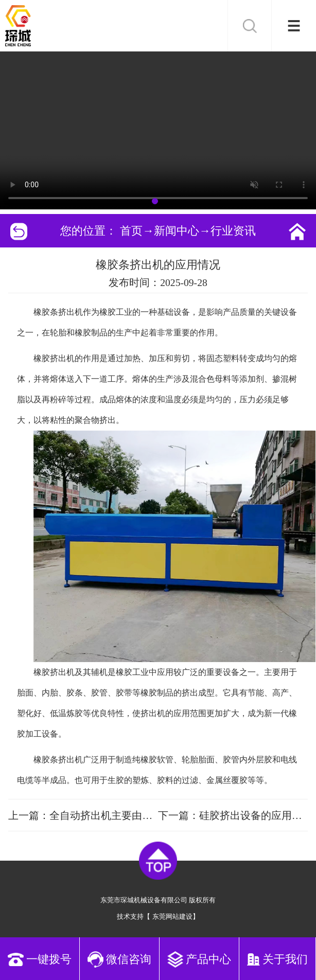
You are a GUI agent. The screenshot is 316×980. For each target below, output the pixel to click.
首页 (131, 231)
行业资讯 (233, 231)
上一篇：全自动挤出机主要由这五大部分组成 (83, 815)
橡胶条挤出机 (58, 312)
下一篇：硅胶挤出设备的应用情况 (233, 815)
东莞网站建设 (172, 916)
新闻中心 (177, 231)
